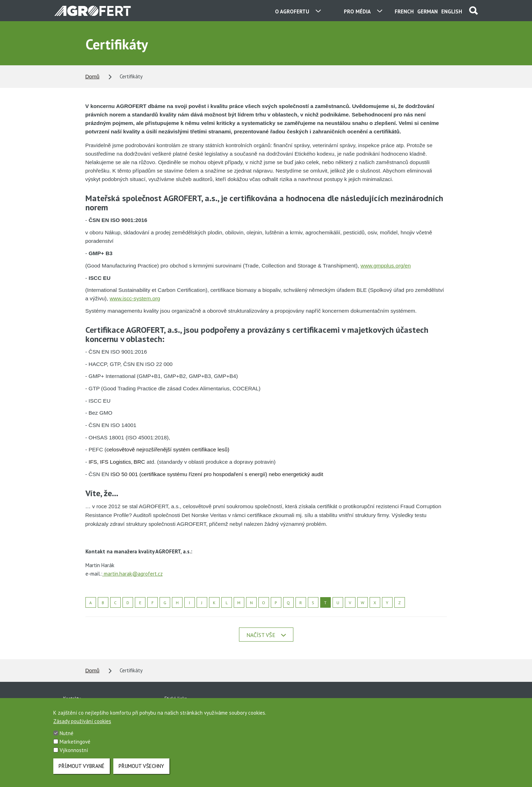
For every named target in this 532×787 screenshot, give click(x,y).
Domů (92, 76)
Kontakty (72, 698)
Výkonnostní (74, 758)
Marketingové (75, 750)
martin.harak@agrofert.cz (133, 574)
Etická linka (176, 698)
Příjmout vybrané (82, 774)
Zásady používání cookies (82, 729)
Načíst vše (266, 635)
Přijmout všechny (141, 774)
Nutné (67, 741)
